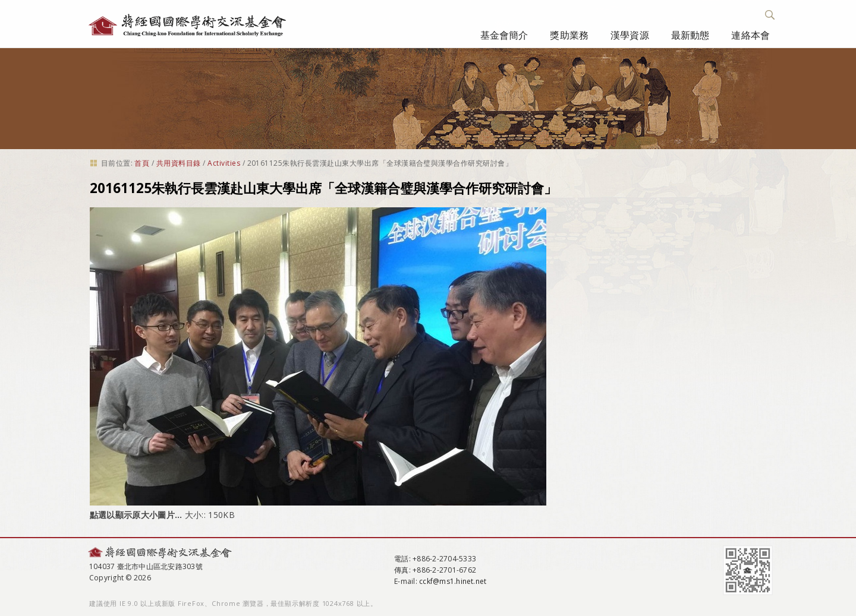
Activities (224, 163)
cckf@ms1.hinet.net (453, 581)
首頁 (142, 163)
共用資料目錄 (179, 163)
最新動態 (690, 35)
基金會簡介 (504, 35)
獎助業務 (569, 35)
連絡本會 (750, 35)
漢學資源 (630, 35)
